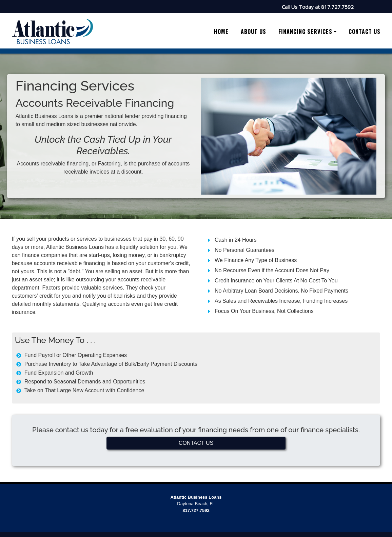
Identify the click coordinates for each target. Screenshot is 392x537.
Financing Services (305, 32)
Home (221, 32)
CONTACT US (196, 443)
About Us (253, 32)
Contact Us (365, 32)
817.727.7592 (337, 7)
